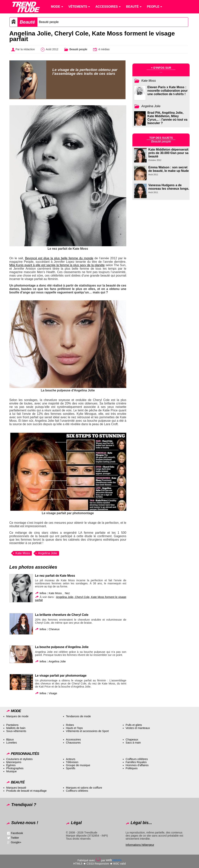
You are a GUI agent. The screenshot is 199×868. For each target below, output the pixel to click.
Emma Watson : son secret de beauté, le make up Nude (169, 169)
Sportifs (71, 768)
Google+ (16, 842)
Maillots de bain (16, 728)
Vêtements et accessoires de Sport (87, 731)
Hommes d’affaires (137, 765)
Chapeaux (132, 740)
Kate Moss (23, 553)
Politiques (132, 768)
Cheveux (54, 629)
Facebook (17, 833)
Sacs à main (133, 743)
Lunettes (12, 743)
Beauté (27, 22)
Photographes (15, 768)
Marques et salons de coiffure (84, 788)
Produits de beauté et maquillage (26, 791)
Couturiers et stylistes (20, 759)
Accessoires (73, 740)
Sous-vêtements (16, 731)
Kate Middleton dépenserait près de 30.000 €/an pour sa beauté (168, 153)
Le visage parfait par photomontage (61, 676)
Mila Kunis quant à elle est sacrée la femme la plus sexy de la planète (57, 265)
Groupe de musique (78, 765)
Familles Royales (136, 762)
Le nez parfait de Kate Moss (55, 576)
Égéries (11, 765)
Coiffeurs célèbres (137, 759)
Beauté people (49, 22)
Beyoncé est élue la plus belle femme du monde (59, 258)
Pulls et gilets (134, 725)
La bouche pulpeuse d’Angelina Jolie (62, 647)
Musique (12, 771)
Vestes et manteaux (138, 728)
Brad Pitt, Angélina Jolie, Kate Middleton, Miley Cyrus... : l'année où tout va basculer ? (167, 118)
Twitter (15, 838)
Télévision (72, 762)
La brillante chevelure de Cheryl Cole (62, 615)
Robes (70, 725)
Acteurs (71, 759)
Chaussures (73, 743)
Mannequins (14, 762)
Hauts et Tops (74, 728)
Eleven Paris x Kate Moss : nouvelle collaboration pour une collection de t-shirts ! (168, 91)
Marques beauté (16, 788)
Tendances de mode (78, 716)
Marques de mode (17, 716)
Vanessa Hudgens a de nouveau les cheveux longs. (169, 187)
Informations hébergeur (140, 845)
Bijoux (10, 740)
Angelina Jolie (48, 553)
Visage (53, 693)
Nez (67, 593)
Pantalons (12, 725)
